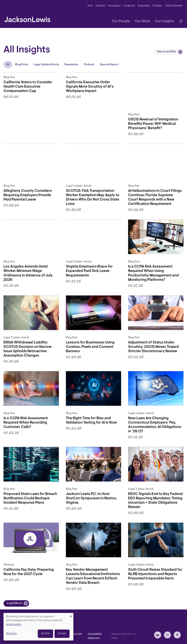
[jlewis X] (167, 635)
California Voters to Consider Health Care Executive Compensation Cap (28, 87)
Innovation (114, 6)
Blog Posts (22, 65)
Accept (62, 634)
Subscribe (144, 6)
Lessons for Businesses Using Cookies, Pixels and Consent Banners (90, 347)
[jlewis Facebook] (177, 635)
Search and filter (167, 52)
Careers (100, 6)
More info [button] (12, 634)
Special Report (109, 65)
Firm (90, 6)
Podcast (89, 65)
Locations (129, 6)
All (8, 65)
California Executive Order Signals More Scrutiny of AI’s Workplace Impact (90, 87)
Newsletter (71, 65)
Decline (45, 634)
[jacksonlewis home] (27, 18)
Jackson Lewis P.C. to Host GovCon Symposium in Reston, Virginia (91, 498)
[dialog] (38, 627)
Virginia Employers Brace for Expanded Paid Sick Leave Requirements (89, 271)
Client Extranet (174, 6)
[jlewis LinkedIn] (158, 635)
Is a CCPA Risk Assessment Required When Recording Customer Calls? (26, 423)
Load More (14, 603)
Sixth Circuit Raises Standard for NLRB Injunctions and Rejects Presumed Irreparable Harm (155, 574)
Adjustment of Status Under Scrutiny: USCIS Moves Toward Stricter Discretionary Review (153, 347)
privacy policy (14, 625)
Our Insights (165, 21)
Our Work (142, 21)
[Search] (179, 21)
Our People (121, 21)
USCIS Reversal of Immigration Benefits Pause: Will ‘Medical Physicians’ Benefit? (153, 124)
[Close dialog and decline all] (71, 615)
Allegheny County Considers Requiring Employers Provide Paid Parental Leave (28, 195)
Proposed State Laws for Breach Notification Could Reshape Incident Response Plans (30, 498)
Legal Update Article (46, 65)
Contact (157, 6)
